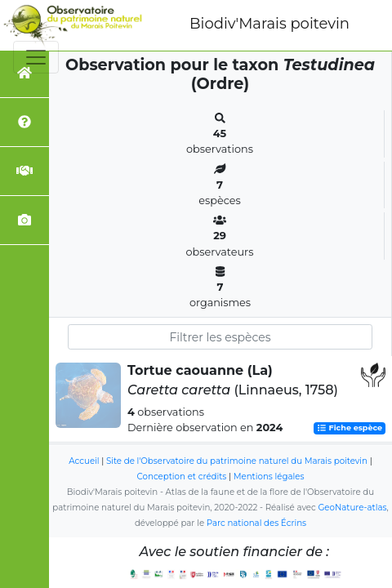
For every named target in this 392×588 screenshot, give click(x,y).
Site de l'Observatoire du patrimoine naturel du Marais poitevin (237, 461)
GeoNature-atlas (352, 508)
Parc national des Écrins (256, 523)
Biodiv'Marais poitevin (269, 24)
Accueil (84, 461)
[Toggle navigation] (36, 57)
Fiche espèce (350, 428)
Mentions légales (269, 477)
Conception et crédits (182, 477)
